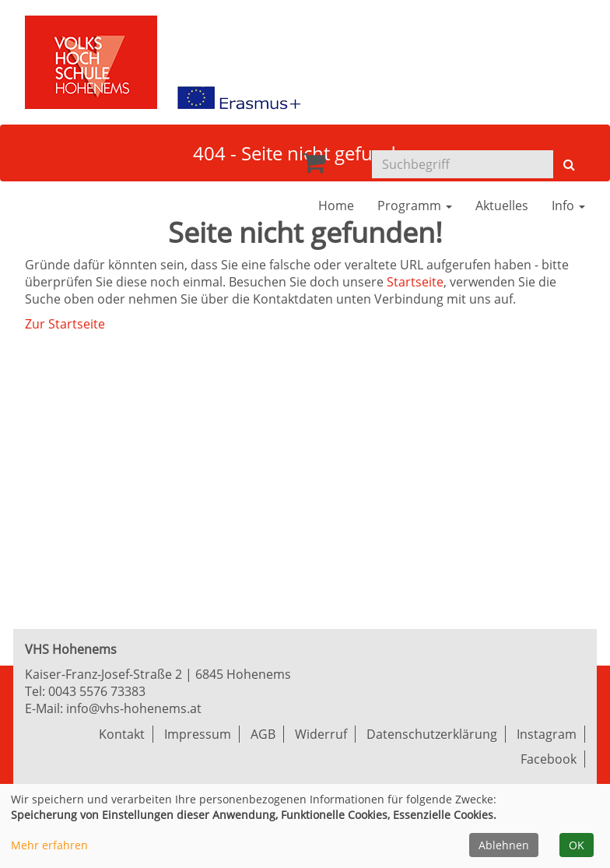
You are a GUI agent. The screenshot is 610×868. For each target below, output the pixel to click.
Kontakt (122, 734)
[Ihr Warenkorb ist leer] (314, 167)
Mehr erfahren (49, 845)
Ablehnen (504, 845)
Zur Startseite (65, 324)
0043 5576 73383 (97, 691)
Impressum (198, 734)
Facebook (549, 759)
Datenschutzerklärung (432, 734)
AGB (263, 734)
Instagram (547, 734)
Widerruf (321, 734)
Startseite (415, 282)
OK (577, 845)
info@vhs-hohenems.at (134, 708)
